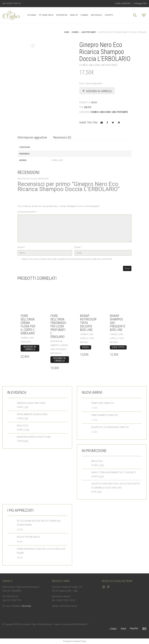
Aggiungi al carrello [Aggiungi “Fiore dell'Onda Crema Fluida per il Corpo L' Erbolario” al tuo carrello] (30, 348)
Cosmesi (84, 15)
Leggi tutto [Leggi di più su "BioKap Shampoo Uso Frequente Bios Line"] (118, 347)
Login (118, 3)
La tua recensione (27, 212)
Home (66, 32)
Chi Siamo (32, 15)
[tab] (32, 138)
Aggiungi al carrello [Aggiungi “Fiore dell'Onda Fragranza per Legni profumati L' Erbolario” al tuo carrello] (60, 359)
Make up (74, 15)
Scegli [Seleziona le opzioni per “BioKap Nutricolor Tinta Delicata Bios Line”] (86, 347)
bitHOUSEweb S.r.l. (81, 624)
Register (127, 3)
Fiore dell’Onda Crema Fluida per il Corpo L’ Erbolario (28, 325)
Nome (21, 247)
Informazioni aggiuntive (32, 137)
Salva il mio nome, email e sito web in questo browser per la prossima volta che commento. (67, 259)
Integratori (62, 15)
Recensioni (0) (62, 137)
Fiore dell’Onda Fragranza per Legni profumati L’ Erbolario (58, 326)
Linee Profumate (89, 32)
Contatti (109, 15)
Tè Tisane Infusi (46, 15)
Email (78, 247)
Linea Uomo (94, 65)
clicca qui (26, 606)
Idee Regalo (96, 15)
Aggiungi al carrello (99, 91)
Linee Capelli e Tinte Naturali (87, 338)
